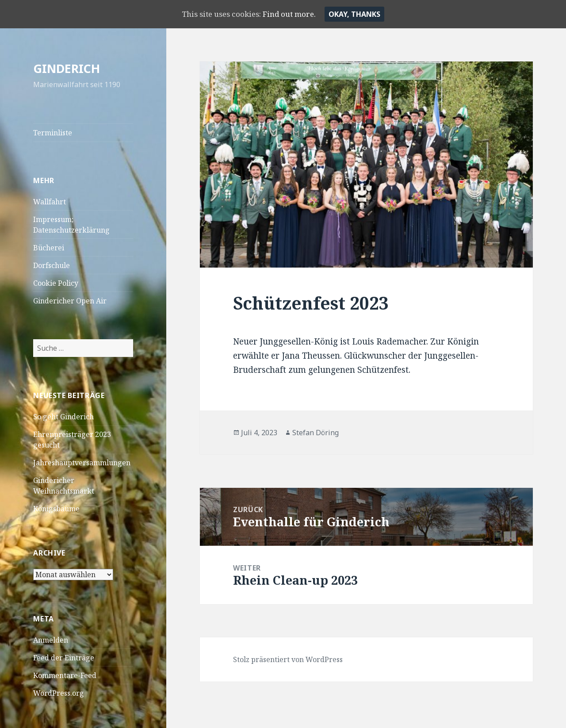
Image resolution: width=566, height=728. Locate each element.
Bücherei (49, 248)
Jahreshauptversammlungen (82, 463)
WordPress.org (59, 693)
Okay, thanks (362, 14)
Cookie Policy (56, 283)
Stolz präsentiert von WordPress (288, 659)
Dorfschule (52, 265)
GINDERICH (67, 68)
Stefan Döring (316, 433)
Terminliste (53, 133)
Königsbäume (56, 509)
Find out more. (294, 14)
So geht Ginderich (63, 417)
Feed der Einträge (64, 658)
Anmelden (51, 640)
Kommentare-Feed (65, 675)
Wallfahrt (50, 202)
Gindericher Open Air (70, 301)
